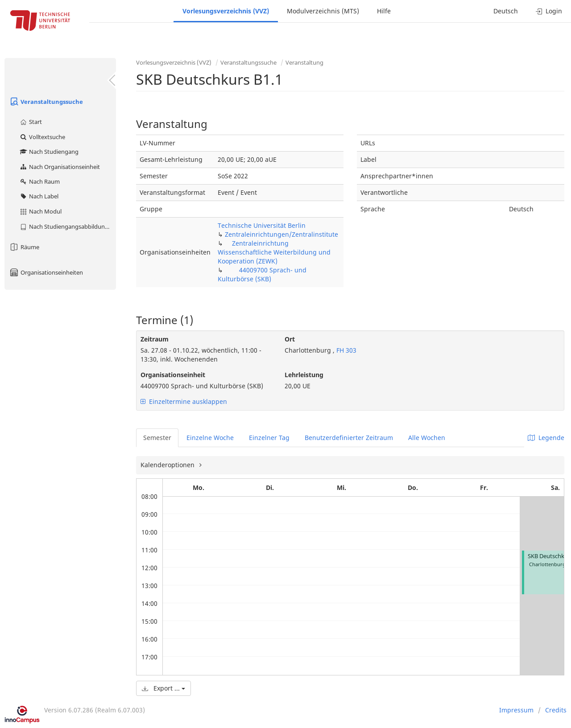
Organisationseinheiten (46, 272)
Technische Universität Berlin (262, 225)
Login (549, 11)
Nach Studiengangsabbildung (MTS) (68, 226)
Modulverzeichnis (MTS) (323, 11)
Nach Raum (39, 181)
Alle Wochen (427, 438)
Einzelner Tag (269, 438)
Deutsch (506, 11)
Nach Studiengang (49, 152)
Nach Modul (40, 211)
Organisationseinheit (173, 375)
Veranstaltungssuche (46, 102)
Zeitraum (155, 339)
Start (31, 122)
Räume (24, 247)
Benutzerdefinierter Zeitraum (349, 438)
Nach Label (39, 196)
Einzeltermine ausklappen (184, 401)
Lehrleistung (304, 375)
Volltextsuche (42, 137)
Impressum (516, 710)
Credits (556, 710)
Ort (290, 339)
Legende (546, 438)
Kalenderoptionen (168, 465)
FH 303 (345, 350)
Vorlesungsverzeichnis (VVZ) (226, 11)
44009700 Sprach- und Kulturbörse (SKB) (262, 274)
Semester (157, 438)
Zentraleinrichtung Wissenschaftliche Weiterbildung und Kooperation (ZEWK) (274, 252)
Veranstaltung (304, 62)
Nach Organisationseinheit (60, 167)
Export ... (163, 688)
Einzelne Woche (210, 438)
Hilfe (384, 11)
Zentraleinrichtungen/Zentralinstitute (281, 234)
